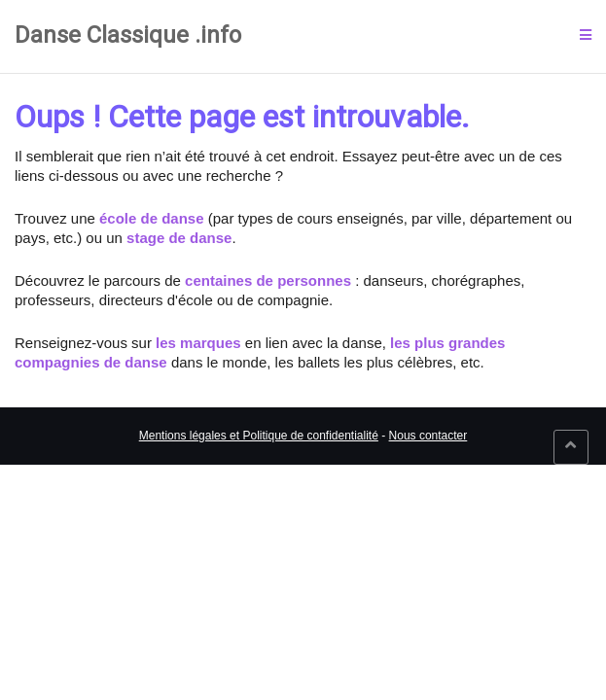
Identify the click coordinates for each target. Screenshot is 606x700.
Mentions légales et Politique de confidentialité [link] (259, 436)
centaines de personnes (268, 280)
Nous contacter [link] (428, 436)
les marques (198, 343)
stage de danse (179, 238)
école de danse (152, 218)
